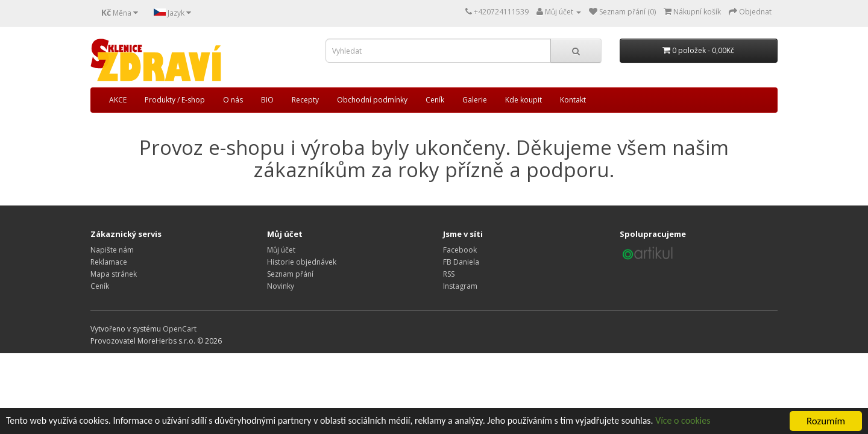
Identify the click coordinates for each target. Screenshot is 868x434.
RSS (449, 274)
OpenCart (180, 329)
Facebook (460, 250)
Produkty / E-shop (175, 100)
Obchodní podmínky (372, 100)
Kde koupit (524, 100)
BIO (267, 100)
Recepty (305, 100)
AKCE (118, 100)
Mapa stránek (114, 274)
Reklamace (109, 262)
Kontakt (573, 100)
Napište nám (112, 250)
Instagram (460, 286)
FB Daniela (461, 262)
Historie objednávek (302, 262)
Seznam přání (290, 274)
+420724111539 (501, 12)
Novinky (281, 286)
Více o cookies (730, 422)
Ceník (435, 100)
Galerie (475, 100)
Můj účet (281, 250)
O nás (233, 100)
